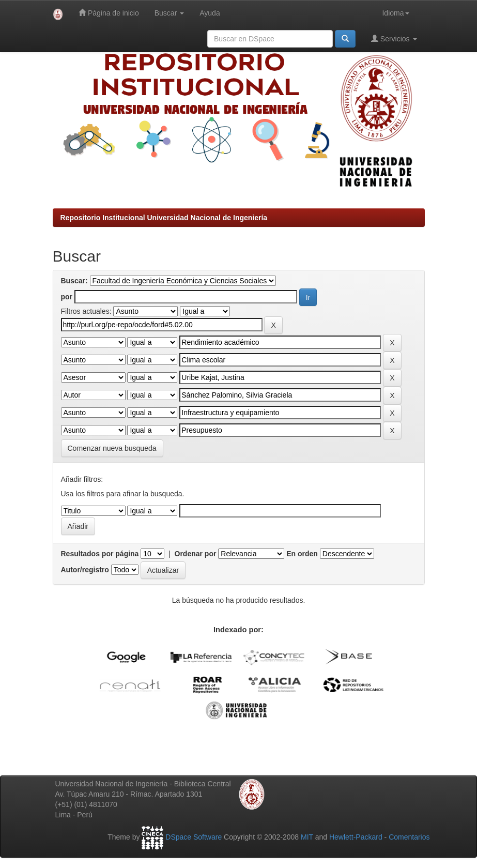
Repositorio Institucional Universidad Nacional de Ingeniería (164, 218)
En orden (302, 554)
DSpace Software (194, 837)
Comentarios (409, 837)
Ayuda (210, 13)
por (67, 297)
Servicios (394, 39)
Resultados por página (100, 554)
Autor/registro (85, 570)
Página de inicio (109, 13)
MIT (307, 837)
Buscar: (74, 281)
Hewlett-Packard (356, 837)
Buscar (169, 13)
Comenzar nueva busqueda (112, 448)
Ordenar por (196, 554)
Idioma (395, 13)
